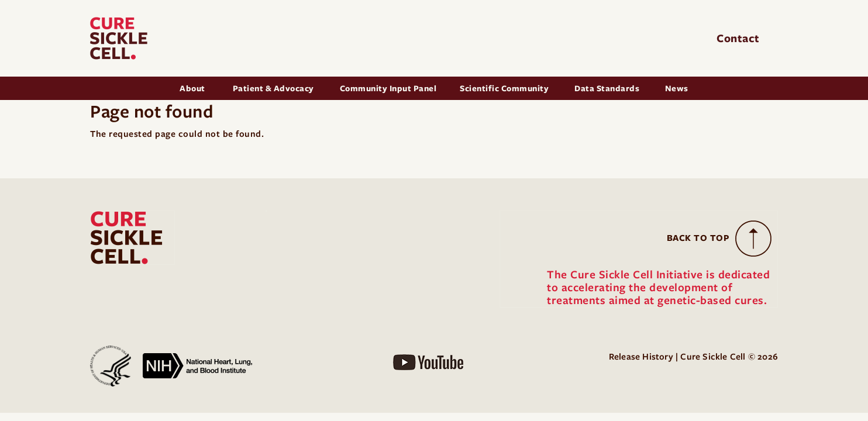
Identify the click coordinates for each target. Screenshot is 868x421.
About (193, 88)
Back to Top (698, 238)
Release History (641, 357)
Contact (740, 38)
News (677, 88)
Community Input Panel (388, 88)
